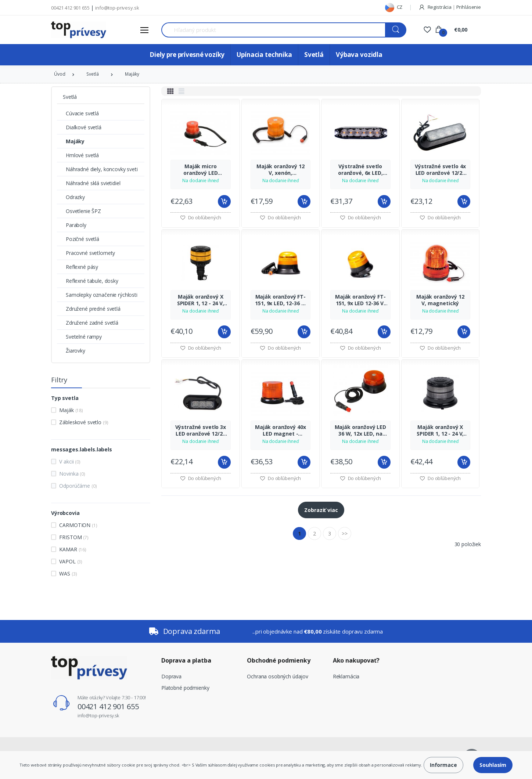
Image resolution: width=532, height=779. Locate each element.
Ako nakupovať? (356, 660)
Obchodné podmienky (278, 660)
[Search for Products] (273, 30)
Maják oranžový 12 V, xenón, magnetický (281, 170)
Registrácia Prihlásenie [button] (450, 7)
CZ (394, 7)
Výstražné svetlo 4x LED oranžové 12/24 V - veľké (440, 170)
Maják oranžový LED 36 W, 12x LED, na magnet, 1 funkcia (360, 430)
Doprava (171, 676)
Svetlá (314, 55)
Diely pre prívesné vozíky (187, 55)
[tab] (170, 91)
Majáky (132, 74)
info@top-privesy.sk (117, 8)
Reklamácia (346, 676)
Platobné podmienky (185, 688)
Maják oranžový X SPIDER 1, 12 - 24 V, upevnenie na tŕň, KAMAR (201, 300)
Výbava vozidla (359, 55)
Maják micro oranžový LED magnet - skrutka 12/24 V (200, 170)
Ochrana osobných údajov (278, 676)
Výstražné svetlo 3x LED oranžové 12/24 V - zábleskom (201, 430)
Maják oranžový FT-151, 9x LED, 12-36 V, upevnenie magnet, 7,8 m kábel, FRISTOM (281, 300)
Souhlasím (493, 765)
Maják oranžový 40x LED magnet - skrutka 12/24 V (280, 430)
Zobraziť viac (321, 510)
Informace (443, 765)
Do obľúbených (201, 217)
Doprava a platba (186, 660)
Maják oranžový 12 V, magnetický (440, 300)
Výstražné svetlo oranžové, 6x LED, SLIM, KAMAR (360, 170)
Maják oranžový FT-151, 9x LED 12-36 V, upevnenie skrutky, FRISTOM (360, 300)
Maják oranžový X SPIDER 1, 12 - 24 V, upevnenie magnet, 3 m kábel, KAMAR (440, 430)
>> (345, 533)
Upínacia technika (264, 55)
